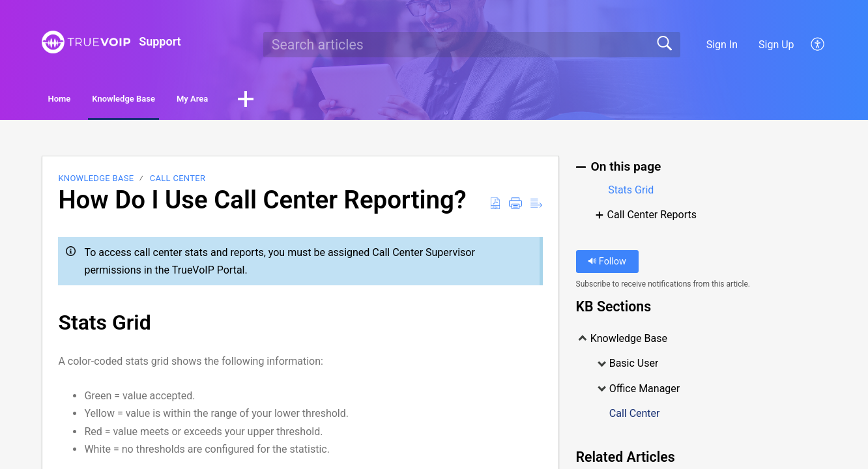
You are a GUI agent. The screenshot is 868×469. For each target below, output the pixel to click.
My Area (281, 101)
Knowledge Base (177, 101)
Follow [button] (607, 265)
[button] (818, 44)
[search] (472, 44)
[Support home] (86, 42)
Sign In (722, 45)
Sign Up (776, 45)
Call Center (178, 181)
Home (79, 101)
